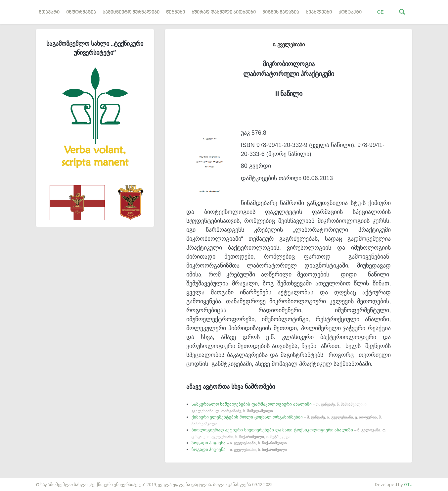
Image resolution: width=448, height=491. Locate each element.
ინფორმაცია (81, 12)
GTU (408, 484)
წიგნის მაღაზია (281, 12)
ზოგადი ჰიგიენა (239, 443)
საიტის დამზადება (20, 481)
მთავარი (49, 12)
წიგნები (176, 12)
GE (380, 12)
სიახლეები (319, 12)
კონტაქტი (350, 12)
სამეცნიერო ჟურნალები (131, 12)
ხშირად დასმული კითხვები (224, 12)
